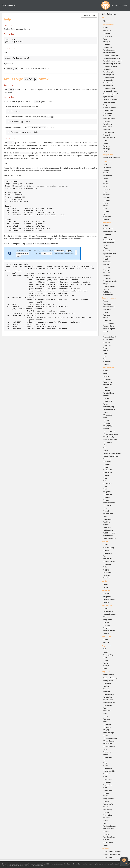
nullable (107, 200)
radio (106, 807)
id (105, 334)
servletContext (109, 287)
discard (107, 398)
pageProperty (109, 799)
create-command (110, 50)
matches (107, 184)
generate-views (110, 102)
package (107, 121)
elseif (106, 716)
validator (107, 217)
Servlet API (106, 590)
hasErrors (108, 256)
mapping (107, 497)
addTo (106, 374)
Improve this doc (89, 16)
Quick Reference (109, 14)
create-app (108, 47)
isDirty (106, 475)
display (107, 652)
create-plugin (109, 72)
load (106, 486)
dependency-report (111, 94)
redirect (107, 267)
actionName (109, 229)
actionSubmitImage (111, 678)
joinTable (107, 345)
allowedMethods (110, 232)
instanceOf (108, 470)
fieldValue (108, 727)
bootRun (107, 33)
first (106, 445)
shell (106, 141)
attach (106, 376)
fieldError (108, 725)
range (106, 203)
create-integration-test (112, 64)
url (105, 214)
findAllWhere (109, 426)
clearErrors (108, 382)
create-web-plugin (111, 91)
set (105, 823)
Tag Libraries (107, 605)
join (105, 777)
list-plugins (108, 113)
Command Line (108, 25)
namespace (108, 262)
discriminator (109, 323)
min (105, 192)
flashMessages (109, 733)
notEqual (107, 198)
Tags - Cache (107, 636)
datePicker (108, 705)
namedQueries (109, 503)
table (106, 356)
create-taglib (109, 86)
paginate (107, 801)
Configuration (107, 155)
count (106, 387)
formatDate (108, 744)
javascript (108, 774)
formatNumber (110, 746)
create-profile (109, 75)
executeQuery (109, 407)
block (106, 639)
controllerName (110, 240)
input (106, 660)
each (106, 708)
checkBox (108, 683)
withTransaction (110, 538)
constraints (108, 385)
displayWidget (109, 655)
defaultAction (109, 243)
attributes (108, 167)
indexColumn (109, 340)
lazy (106, 348)
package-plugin (110, 119)
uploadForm (108, 842)
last (105, 478)
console (107, 44)
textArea (107, 832)
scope (106, 284)
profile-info (108, 127)
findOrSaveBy (109, 437)
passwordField (109, 804)
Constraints (106, 161)
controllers (108, 553)
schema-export (110, 138)
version (107, 364)
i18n (106, 567)
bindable (107, 170)
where (106, 525)
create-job (108, 69)
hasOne (107, 464)
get (105, 448)
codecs (107, 550)
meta (106, 796)
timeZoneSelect (110, 837)
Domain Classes (108, 368)
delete (106, 396)
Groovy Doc (108, 21)
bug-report (108, 36)
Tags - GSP (106, 672)
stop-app (107, 146)
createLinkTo (109, 700)
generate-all (108, 97)
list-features (109, 110)
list (105, 481)
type (106, 359)
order (106, 351)
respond (107, 276)
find (106, 418)
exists (106, 412)
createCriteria (109, 393)
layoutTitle (108, 785)
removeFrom (109, 514)
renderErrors (109, 815)
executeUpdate (110, 409)
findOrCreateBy (110, 431)
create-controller (110, 53)
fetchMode (108, 415)
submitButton (109, 829)
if (105, 760)
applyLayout (109, 681)
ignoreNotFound (110, 337)
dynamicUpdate (110, 329)
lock (106, 489)
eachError (108, 711)
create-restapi (109, 77)
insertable (108, 342)
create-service (109, 83)
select (106, 821)
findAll (106, 420)
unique (107, 211)
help (106, 105)
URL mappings (109, 548)
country (107, 692)
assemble (108, 31)
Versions (105, 848)
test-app (107, 149)
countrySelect (109, 694)
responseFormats (110, 281)
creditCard (108, 176)
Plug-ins (105, 541)
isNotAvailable (109, 771)
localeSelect (108, 790)
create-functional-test (112, 58)
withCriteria (108, 530)
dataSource (108, 559)
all (105, 649)
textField (107, 834)
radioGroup (108, 810)
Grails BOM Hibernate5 (112, 851)
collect (106, 686)
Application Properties (112, 158)
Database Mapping (109, 298)
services (107, 575)
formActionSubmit (111, 738)
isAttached (108, 472)
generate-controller (111, 99)
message (107, 793)
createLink (108, 697)
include (107, 766)
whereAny (108, 527)
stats (106, 143)
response (107, 278)
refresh (107, 511)
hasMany (107, 461)
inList (106, 181)
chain (106, 237)
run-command (109, 132)
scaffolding (108, 572)
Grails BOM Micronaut (112, 855)
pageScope (108, 620)
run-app (107, 130)
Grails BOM (108, 857)
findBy (106, 429)
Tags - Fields (107, 646)
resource (107, 818)
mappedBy (108, 494)
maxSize (107, 189)
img (105, 763)
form (106, 735)
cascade (107, 315)
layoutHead (108, 782)
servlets (107, 578)
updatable (108, 362)
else (106, 714)
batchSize (108, 310)
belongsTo (108, 379)
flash (106, 248)
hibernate (108, 564)
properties (108, 505)
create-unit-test (110, 88)
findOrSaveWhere (110, 440)
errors (106, 245)
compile (107, 42)
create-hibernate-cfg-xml (113, 61)
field (106, 657)
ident (106, 467)
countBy (107, 390)
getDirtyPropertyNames (113, 453)
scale (106, 206)
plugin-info (108, 124)
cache (106, 312)
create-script (109, 80)
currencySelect (109, 703)
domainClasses (109, 561)
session (107, 289)
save (106, 516)
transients (108, 519)
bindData (107, 234)
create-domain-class (111, 55)
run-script (108, 135)
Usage (106, 28)
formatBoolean (110, 741)
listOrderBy (108, 483)
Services (105, 581)
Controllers (106, 223)
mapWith (107, 492)
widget (107, 219)
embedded (108, 401)
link (105, 788)
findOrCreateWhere (111, 434)
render (107, 270)
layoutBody (108, 779)
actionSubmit (109, 675)
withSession (108, 536)
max (106, 187)
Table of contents (9, 5)
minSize (107, 195)
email (106, 178)
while (106, 845)
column (107, 318)
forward (107, 251)
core (106, 556)
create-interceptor (111, 66)
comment (108, 321)
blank (106, 173)
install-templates (110, 108)
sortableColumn (110, 826)
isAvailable (108, 768)
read (106, 508)
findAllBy (107, 423)
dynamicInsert (109, 326)
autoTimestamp (110, 307)
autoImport (108, 304)
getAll (106, 451)
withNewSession (110, 533)
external (107, 719)
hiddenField (108, 757)
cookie (106, 689)
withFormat (108, 295)
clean (106, 39)
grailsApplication (110, 254)
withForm (108, 292)
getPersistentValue (111, 456)
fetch (106, 331)
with (106, 668)
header (107, 259)
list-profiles (108, 116)
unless (106, 840)
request (107, 273)
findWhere (108, 442)
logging (107, 570)
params (107, 265)
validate (107, 522)
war (105, 151)
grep (106, 749)
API (103, 18)
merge (106, 500)
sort (106, 353)
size (105, 209)
